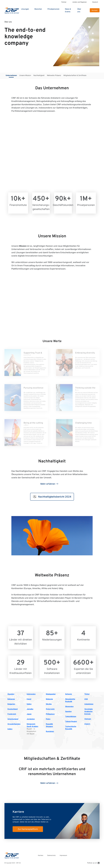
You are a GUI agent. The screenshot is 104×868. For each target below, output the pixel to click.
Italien (29, 704)
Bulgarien (11, 704)
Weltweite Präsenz (54, 75)
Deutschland (13, 709)
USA (86, 699)
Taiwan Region (71, 721)
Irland (29, 699)
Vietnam (88, 719)
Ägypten (11, 694)
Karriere (41, 855)
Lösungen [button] (25, 9)
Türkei (87, 694)
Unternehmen (11, 75)
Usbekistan (89, 704)
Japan (29, 714)
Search (86, 10)
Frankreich (12, 714)
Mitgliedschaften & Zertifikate (75, 75)
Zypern (87, 724)
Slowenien (69, 706)
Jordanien (31, 719)
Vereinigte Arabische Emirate (89, 711)
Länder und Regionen (80, 2)
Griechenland (13, 719)
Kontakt (95, 10)
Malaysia (49, 699)
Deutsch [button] (95, 2)
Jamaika (30, 709)
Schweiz (69, 694)
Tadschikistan (71, 716)
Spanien (68, 711)
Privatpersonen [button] (53, 9)
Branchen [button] (38, 9)
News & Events (68, 10)
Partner (64, 2)
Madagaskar (51, 694)
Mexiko (49, 704)
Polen (48, 719)
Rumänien (50, 731)
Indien (10, 729)
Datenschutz (51, 855)
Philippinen (50, 714)
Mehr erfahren (48, 484)
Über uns (79, 10)
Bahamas (11, 699)
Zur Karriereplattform (28, 829)
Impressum (63, 855)
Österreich (50, 709)
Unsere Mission (25, 75)
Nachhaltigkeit (39, 75)
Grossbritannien (14, 724)
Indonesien (31, 694)
